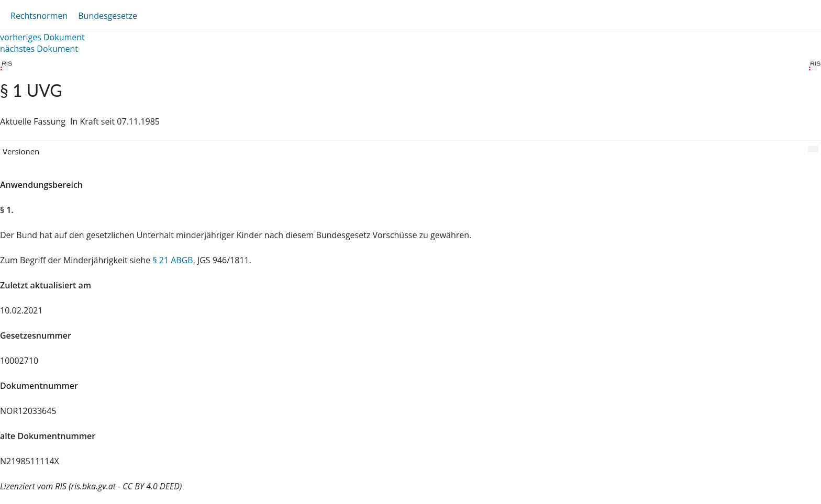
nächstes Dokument (39, 49)
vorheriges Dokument (42, 37)
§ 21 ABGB (173, 260)
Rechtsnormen (39, 16)
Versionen (21, 151)
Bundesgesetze (108, 16)
